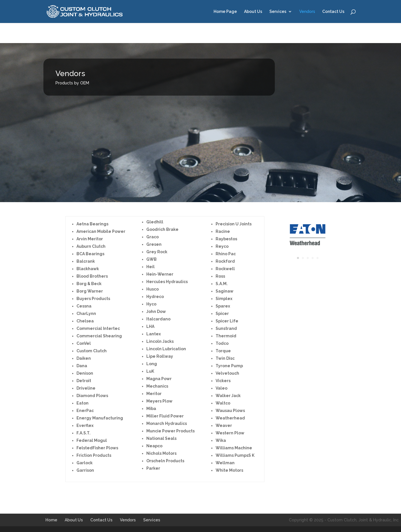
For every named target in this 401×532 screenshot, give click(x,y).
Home (51, 520)
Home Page (225, 12)
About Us (253, 12)
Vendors (307, 12)
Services (278, 12)
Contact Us (333, 12)
